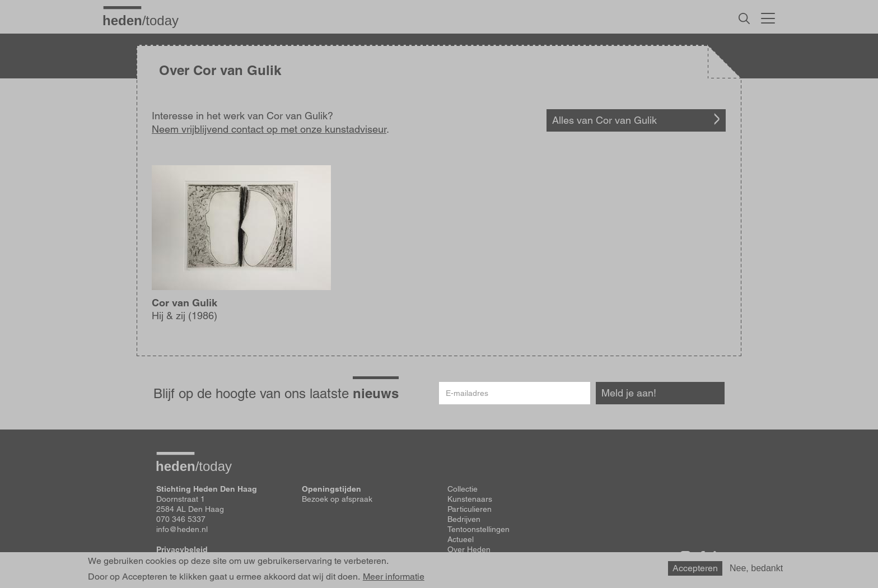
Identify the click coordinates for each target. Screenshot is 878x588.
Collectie (463, 489)
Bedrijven (464, 519)
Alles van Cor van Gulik (604, 120)
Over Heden (469, 549)
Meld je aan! (629, 393)
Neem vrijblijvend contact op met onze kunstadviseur (269, 129)
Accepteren (695, 568)
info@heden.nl (182, 529)
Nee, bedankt (756, 568)
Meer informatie (394, 577)
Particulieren (470, 509)
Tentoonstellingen (478, 529)
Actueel (461, 539)
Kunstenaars (470, 499)
